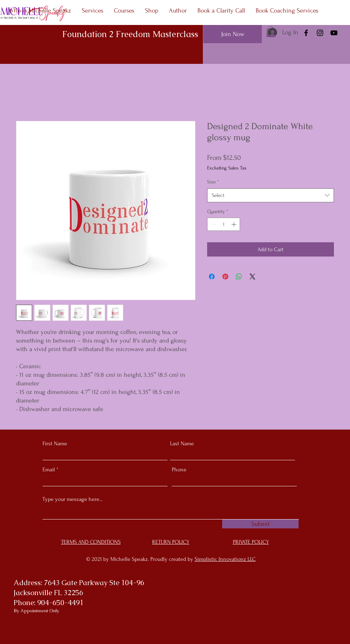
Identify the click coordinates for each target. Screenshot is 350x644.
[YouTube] (334, 33)
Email (49, 470)
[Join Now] (232, 34)
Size (213, 182)
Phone (179, 470)
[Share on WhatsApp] (239, 277)
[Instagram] (320, 33)
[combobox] (271, 195)
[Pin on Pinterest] (225, 277)
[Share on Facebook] (212, 277)
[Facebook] (306, 33)
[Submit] (260, 524)
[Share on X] (252, 277)
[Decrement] (213, 224)
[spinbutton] (224, 224)
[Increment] (234, 224)
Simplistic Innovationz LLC (225, 559)
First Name (55, 443)
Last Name (182, 443)
